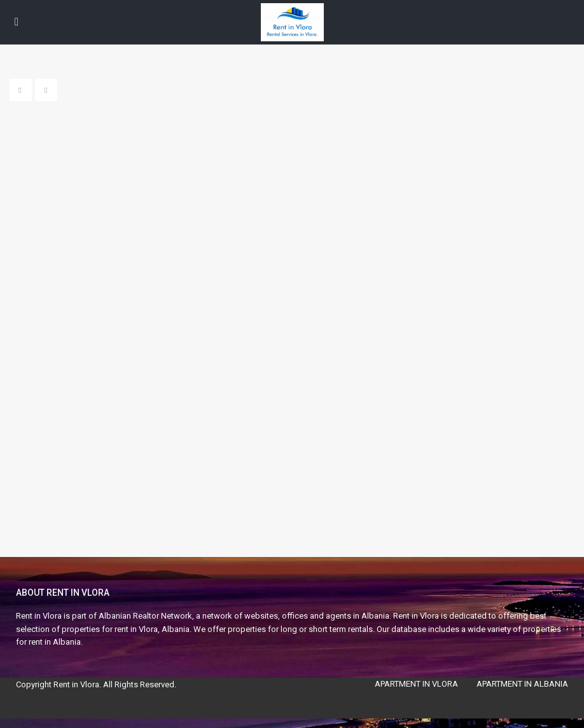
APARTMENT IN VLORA (416, 684)
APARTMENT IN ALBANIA (522, 684)
